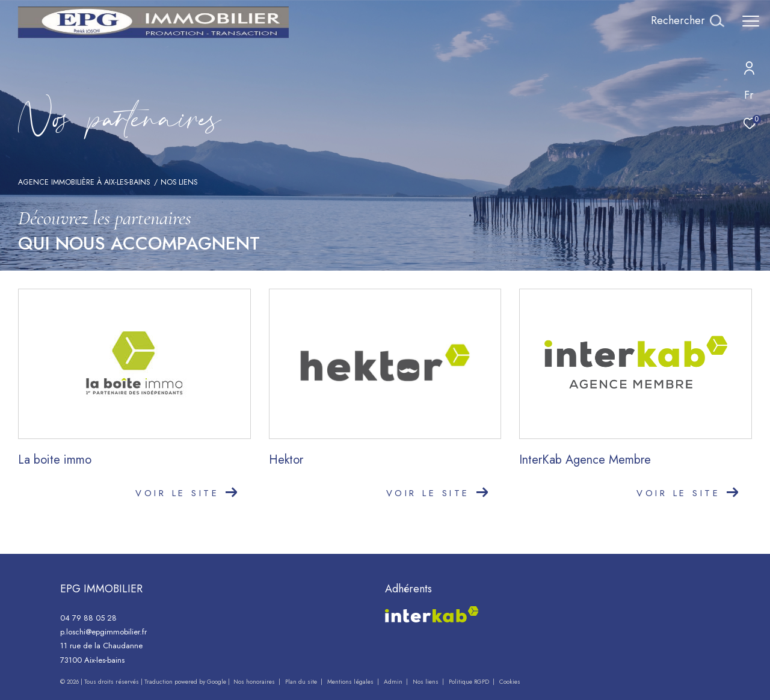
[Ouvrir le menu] (751, 21)
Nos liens (427, 682)
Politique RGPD (469, 682)
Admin (394, 682)
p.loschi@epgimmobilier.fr (103, 632)
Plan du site (302, 682)
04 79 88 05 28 (88, 618)
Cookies (510, 682)
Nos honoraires (254, 682)
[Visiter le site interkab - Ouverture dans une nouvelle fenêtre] (432, 614)
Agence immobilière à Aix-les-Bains (84, 182)
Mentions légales (351, 682)
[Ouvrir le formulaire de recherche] (687, 21)
